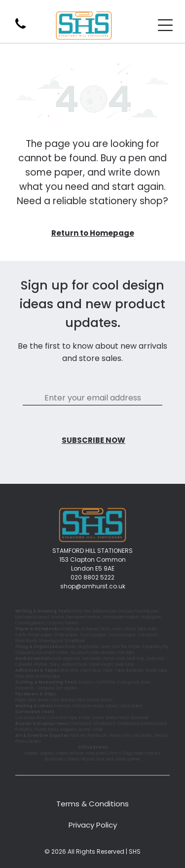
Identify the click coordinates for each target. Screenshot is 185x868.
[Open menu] (165, 25)
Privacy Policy (93, 825)
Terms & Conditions (92, 804)
